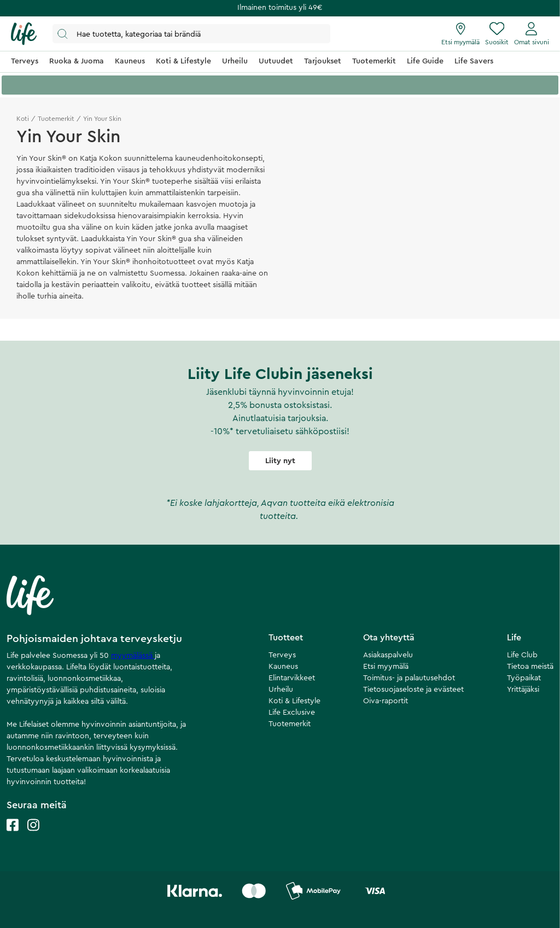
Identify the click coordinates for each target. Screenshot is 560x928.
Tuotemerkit (56, 119)
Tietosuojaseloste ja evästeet (413, 690)
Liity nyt (280, 461)
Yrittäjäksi (523, 690)
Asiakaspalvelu (388, 655)
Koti (23, 119)
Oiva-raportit (386, 701)
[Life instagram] (33, 836)
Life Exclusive (292, 713)
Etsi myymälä (386, 667)
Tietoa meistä (530, 667)
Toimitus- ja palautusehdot (409, 678)
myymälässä (133, 656)
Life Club (522, 655)
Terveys (282, 655)
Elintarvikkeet (292, 678)
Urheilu (281, 690)
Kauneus (283, 667)
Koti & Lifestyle (294, 701)
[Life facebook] (13, 836)
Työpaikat (524, 678)
